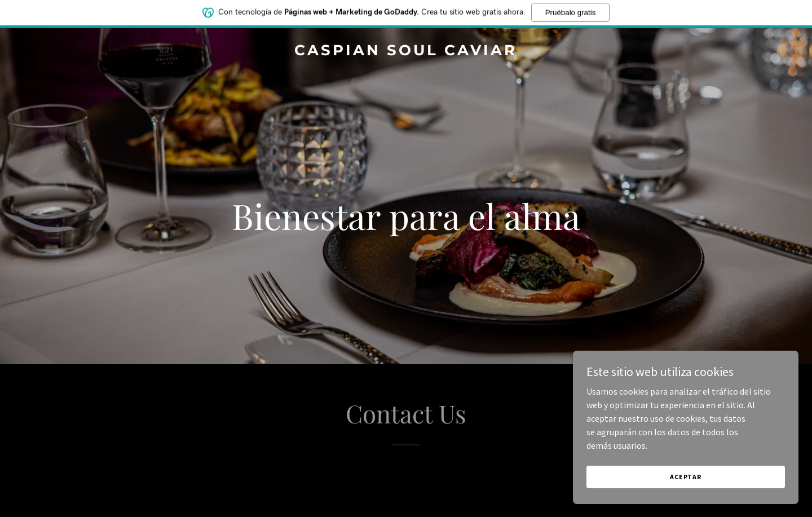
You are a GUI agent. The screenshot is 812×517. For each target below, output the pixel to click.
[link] (406, 52)
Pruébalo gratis (571, 10)
